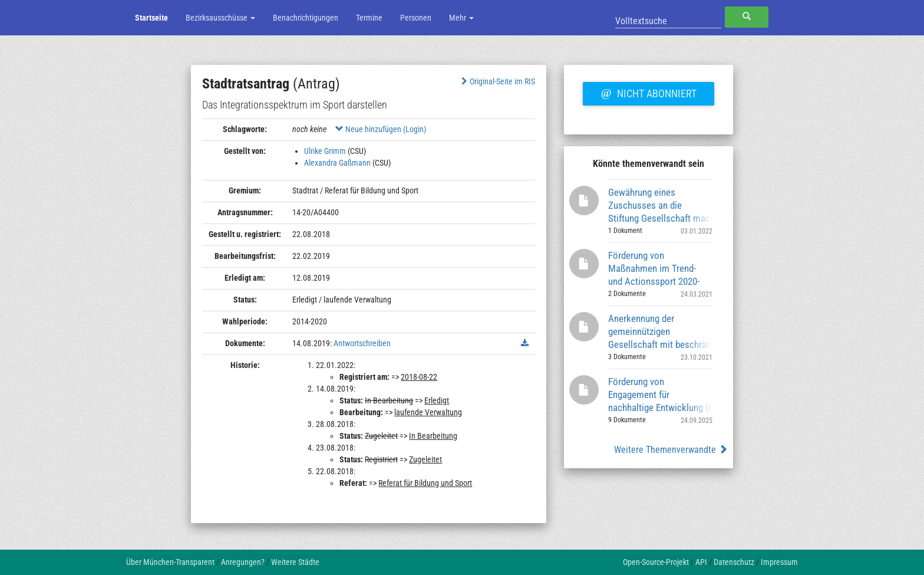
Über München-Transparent (170, 562)
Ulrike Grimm (325, 151)
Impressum (779, 562)
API (701, 562)
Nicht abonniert (648, 92)
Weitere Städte (295, 562)
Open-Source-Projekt (656, 562)
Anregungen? (243, 562)
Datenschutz (734, 562)
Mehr (461, 18)
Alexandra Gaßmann (337, 163)
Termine (369, 18)
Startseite (151, 18)
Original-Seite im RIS (497, 81)
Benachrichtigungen (306, 18)
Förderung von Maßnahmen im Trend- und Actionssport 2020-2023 (654, 268)
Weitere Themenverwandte (671, 450)
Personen (416, 18)
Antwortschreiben (362, 343)
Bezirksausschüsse (220, 18)
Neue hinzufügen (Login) (381, 129)
